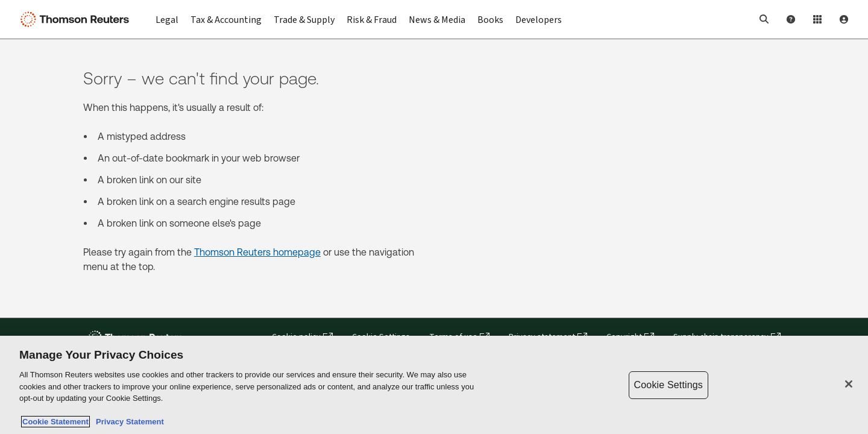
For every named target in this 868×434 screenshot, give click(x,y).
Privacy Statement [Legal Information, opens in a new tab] (128, 422)
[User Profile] (844, 19)
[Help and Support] (791, 19)
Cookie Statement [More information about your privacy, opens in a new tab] (55, 422)
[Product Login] (817, 19)
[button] (764, 19)
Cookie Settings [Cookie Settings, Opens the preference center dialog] (668, 385)
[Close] (849, 384)
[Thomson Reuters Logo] (77, 19)
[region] (434, 385)
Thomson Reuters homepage (257, 252)
